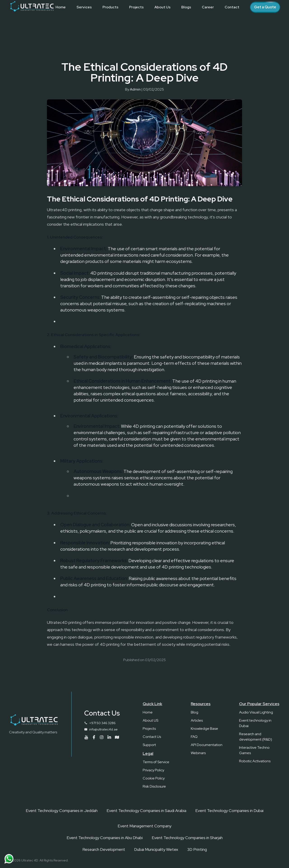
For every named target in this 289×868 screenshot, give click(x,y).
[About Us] (162, 7)
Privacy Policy (153, 770)
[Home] (61, 7)
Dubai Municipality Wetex (156, 849)
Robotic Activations (255, 761)
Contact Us (152, 737)
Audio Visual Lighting (256, 712)
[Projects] (136, 7)
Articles (197, 720)
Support (149, 745)
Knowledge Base (204, 729)
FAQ (194, 737)
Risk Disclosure (154, 786)
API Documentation (207, 745)
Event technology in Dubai (255, 723)
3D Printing (197, 849)
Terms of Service (156, 762)
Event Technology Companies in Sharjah (187, 838)
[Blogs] (186, 7)
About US (150, 720)
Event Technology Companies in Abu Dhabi (105, 838)
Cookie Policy (154, 778)
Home (148, 712)
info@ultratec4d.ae (103, 729)
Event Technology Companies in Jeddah (62, 811)
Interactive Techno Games (254, 750)
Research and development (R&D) (256, 737)
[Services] (84, 7)
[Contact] (232, 7)
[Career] (208, 7)
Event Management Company (144, 826)
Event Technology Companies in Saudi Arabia (146, 811)
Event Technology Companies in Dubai (229, 811)
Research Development (104, 849)
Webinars (198, 753)
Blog (195, 712)
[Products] (110, 7)
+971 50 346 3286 (102, 723)
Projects (149, 729)
